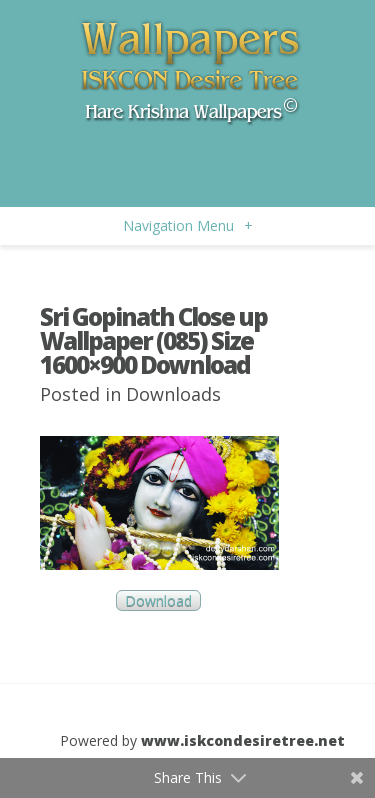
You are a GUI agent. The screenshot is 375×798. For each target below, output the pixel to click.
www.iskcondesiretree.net (243, 740)
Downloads (173, 394)
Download (158, 600)
